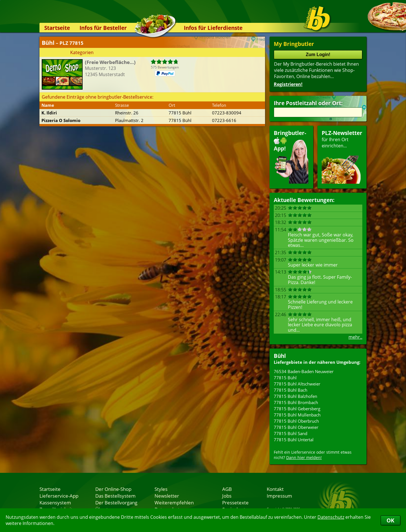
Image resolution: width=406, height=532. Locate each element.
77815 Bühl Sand (291, 433)
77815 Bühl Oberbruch (296, 421)
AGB (227, 489)
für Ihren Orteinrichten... (342, 157)
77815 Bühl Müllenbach (297, 415)
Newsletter (167, 496)
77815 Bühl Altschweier (297, 384)
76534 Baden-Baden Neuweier (304, 371)
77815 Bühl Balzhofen (295, 396)
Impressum (279, 496)
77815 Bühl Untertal (294, 440)
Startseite (57, 28)
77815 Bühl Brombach (296, 402)
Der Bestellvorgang (116, 502)
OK (390, 520)
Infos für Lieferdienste (213, 28)
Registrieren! (288, 84)
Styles (161, 489)
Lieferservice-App (59, 496)
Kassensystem (55, 502)
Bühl (280, 356)
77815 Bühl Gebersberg (297, 409)
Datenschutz (331, 517)
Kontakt (275, 489)
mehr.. (355, 337)
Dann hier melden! (304, 457)
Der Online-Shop (113, 489)
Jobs (227, 496)
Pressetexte (235, 502)
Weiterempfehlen (174, 502)
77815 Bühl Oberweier (296, 427)
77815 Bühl (285, 378)
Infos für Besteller (103, 28)
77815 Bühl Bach (291, 390)
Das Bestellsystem (115, 496)
